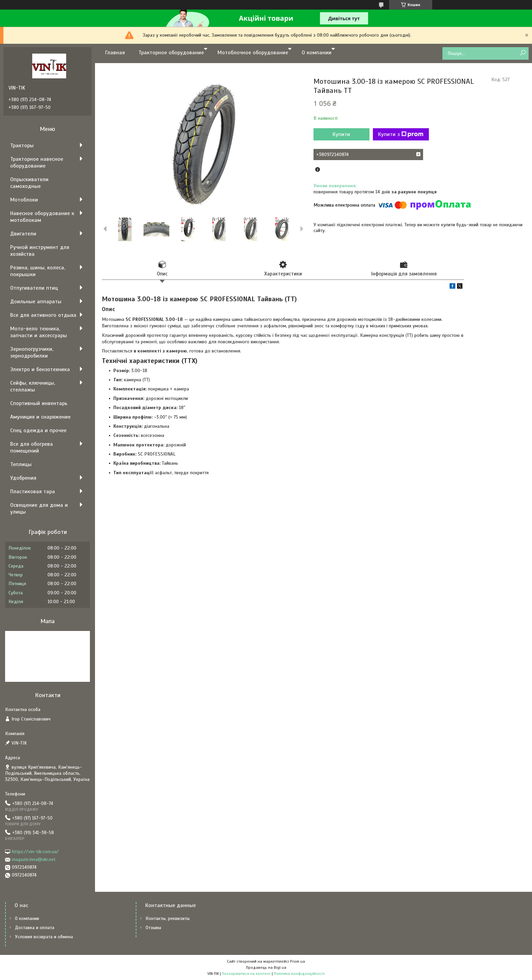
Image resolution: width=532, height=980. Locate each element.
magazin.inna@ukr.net (34, 859)
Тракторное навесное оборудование (37, 162)
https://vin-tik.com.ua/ (35, 852)
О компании (317, 53)
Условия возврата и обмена (44, 937)
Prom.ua (298, 961)
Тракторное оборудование (171, 53)
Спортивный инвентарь (39, 403)
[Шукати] (523, 53)
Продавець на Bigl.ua (266, 967)
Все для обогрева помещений (32, 447)
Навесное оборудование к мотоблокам (42, 217)
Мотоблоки (24, 200)
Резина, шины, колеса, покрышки (38, 271)
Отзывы (153, 928)
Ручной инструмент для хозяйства (40, 251)
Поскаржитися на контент (246, 974)
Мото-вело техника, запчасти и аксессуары (39, 332)
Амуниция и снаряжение (40, 417)
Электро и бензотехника (40, 369)
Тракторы (22, 146)
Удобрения (23, 478)
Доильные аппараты (36, 302)
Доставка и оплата (35, 928)
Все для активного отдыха (43, 315)
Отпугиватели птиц (34, 288)
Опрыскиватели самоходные (29, 183)
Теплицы (21, 464)
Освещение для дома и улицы (39, 508)
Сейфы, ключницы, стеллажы (33, 386)
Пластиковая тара (33, 492)
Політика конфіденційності (299, 974)
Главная (115, 53)
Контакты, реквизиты (168, 918)
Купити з (401, 134)
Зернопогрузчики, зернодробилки (32, 352)
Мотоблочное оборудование (253, 53)
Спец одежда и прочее (38, 430)
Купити (341, 134)
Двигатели (23, 234)
